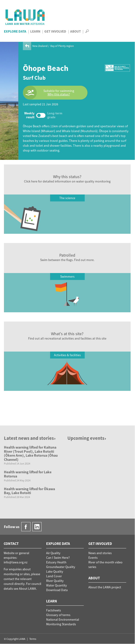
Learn (35, 31)
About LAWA (27, 589)
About (75, 31)
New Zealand (40, 46)
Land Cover (54, 576)
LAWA (25, 17)
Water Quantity (57, 585)
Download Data (57, 590)
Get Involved (55, 31)
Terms (33, 639)
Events (93, 558)
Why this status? (59, 94)
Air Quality (53, 553)
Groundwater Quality (61, 567)
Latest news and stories (30, 438)
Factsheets (54, 610)
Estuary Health (56, 562)
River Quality (55, 581)
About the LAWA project (105, 587)
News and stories (100, 553)
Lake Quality (55, 571)
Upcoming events (87, 438)
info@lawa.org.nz (16, 562)
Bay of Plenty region (62, 46)
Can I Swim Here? (58, 558)
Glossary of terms (58, 615)
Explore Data (15, 31)
